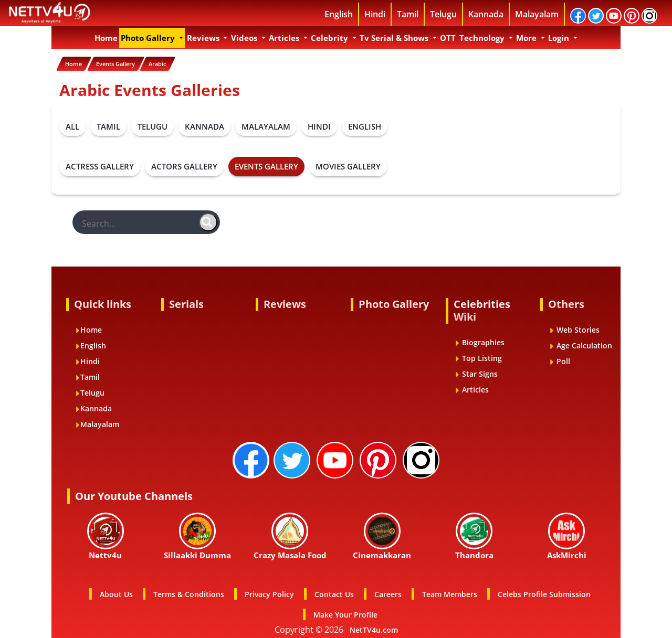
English (339, 14)
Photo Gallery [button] (149, 38)
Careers (388, 593)
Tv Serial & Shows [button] (395, 38)
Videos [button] (245, 38)
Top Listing (478, 357)
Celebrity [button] (330, 38)
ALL (72, 125)
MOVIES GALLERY (348, 165)
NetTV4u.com (374, 628)
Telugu (443, 14)
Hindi (375, 14)
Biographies (480, 341)
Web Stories (574, 328)
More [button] (527, 38)
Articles (472, 388)
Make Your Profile (345, 613)
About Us (116, 593)
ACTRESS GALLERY (100, 165)
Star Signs (476, 372)
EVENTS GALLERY (266, 165)
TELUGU (153, 125)
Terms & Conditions (189, 593)
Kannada (486, 14)
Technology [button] (483, 38)
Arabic (176, 64)
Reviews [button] (204, 38)
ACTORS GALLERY (184, 165)
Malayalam (537, 14)
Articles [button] (285, 38)
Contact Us (334, 593)
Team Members (450, 593)
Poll (560, 360)
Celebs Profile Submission (544, 593)
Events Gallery (126, 64)
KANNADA (204, 125)
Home (107, 38)
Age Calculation (581, 344)
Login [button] (560, 38)
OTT (448, 38)
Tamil (408, 14)
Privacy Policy (269, 593)
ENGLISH (365, 125)
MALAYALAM (266, 125)
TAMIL (108, 125)
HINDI (319, 125)
